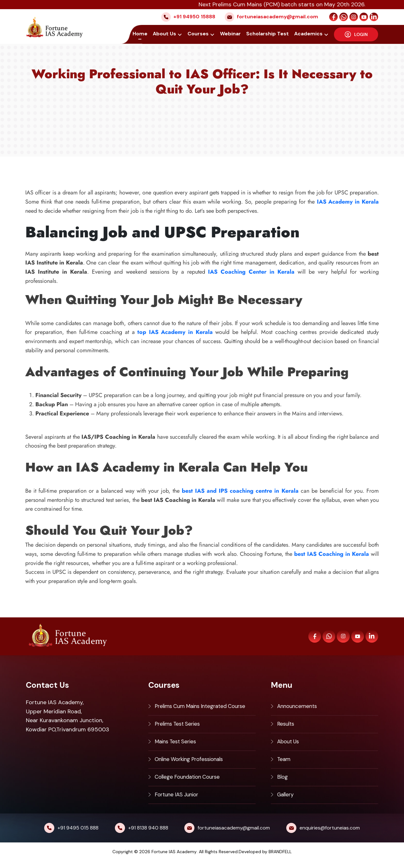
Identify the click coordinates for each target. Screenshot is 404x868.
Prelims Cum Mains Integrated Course (205, 707)
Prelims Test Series (179, 726)
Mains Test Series (178, 745)
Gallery (286, 801)
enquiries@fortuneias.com (330, 835)
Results (287, 726)
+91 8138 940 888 (148, 835)
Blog (283, 782)
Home (141, 34)
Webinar (231, 34)
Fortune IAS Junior (179, 801)
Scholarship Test (268, 34)
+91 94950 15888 (194, 17)
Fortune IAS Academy (174, 859)
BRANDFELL (280, 859)
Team (284, 764)
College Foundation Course (190, 782)
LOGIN (356, 34)
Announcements (299, 707)
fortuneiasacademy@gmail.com (277, 17)
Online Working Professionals (193, 764)
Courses (199, 34)
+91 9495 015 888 (78, 835)
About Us (165, 34)
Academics (309, 34)
